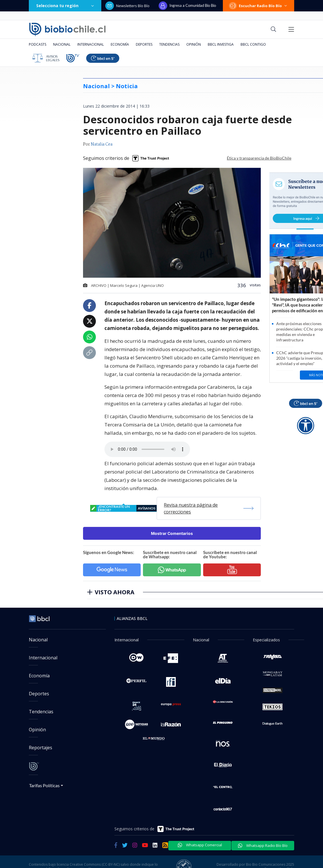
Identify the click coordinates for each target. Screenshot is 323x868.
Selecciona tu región (65, 6)
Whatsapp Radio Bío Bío (263, 845)
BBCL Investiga (221, 44)
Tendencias (169, 44)
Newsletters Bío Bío (127, 6)
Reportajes (41, 748)
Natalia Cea (102, 144)
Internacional (91, 44)
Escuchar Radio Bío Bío (259, 6)
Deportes (144, 44)
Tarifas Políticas (44, 785)
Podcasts (38, 44)
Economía (120, 44)
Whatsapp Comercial (200, 845)
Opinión (194, 44)
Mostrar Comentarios (172, 533)
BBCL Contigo (253, 44)
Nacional (62, 44)
